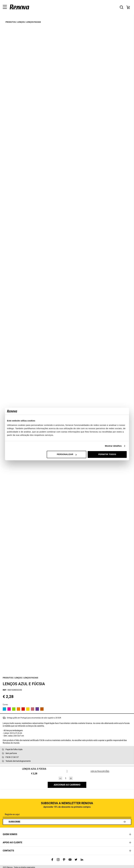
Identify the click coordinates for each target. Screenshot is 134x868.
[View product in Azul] (4, 709)
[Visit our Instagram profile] (58, 860)
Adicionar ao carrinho (67, 785)
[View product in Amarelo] (28, 709)
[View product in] (33, 709)
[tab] (67, 834)
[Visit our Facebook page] (52, 860)
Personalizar (67, 454)
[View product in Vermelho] (23, 709)
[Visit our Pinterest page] (64, 860)
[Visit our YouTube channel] (70, 860)
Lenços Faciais (33, 22)
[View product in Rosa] (9, 709)
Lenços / (22, 22)
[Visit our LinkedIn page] (82, 860)
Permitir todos (107, 454)
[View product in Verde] (14, 709)
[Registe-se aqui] (67, 815)
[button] (4, 6)
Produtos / (11, 22)
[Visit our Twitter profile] (76, 860)
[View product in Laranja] (18, 709)
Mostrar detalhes (113, 446)
